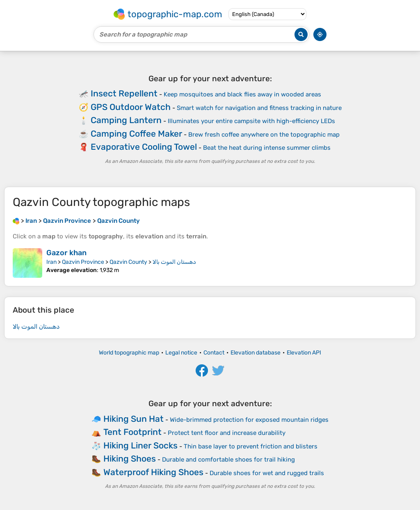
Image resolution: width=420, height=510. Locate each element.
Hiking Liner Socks (140, 445)
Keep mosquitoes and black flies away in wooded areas (242, 94)
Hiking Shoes (130, 459)
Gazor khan (66, 253)
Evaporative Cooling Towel (144, 147)
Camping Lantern (126, 120)
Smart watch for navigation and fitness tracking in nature (259, 108)
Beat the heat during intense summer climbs (267, 148)
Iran (51, 262)
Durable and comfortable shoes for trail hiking (228, 460)
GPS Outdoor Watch (131, 107)
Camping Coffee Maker (136, 134)
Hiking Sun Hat (134, 419)
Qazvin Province (83, 262)
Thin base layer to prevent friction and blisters (251, 446)
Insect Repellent (124, 93)
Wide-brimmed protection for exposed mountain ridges (249, 420)
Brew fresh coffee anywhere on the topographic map (264, 135)
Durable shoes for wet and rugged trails (267, 473)
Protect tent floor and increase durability (227, 433)
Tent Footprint (132, 432)
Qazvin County (128, 262)
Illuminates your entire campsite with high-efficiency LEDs (251, 121)
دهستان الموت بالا (174, 262)
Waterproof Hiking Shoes (153, 472)
